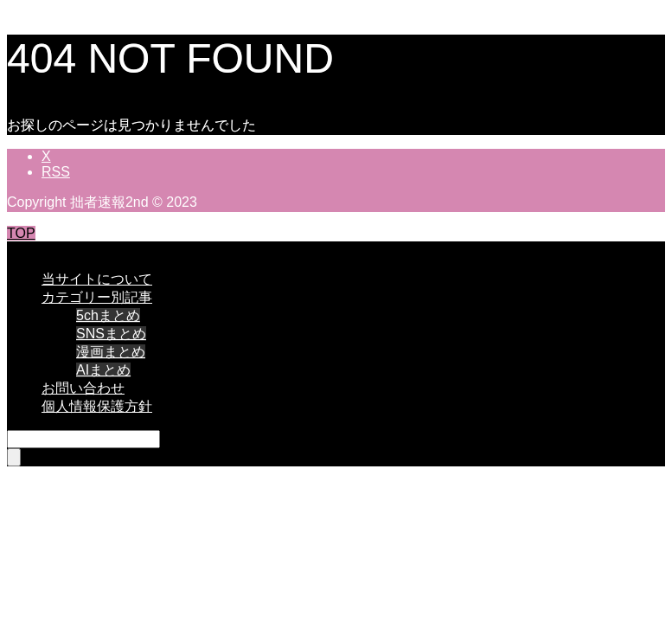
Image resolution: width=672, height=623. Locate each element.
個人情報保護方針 (97, 406)
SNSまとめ (111, 334)
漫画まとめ (111, 352)
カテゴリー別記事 (97, 297)
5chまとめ (108, 315)
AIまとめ (103, 370)
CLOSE (30, 249)
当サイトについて (97, 279)
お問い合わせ (83, 388)
